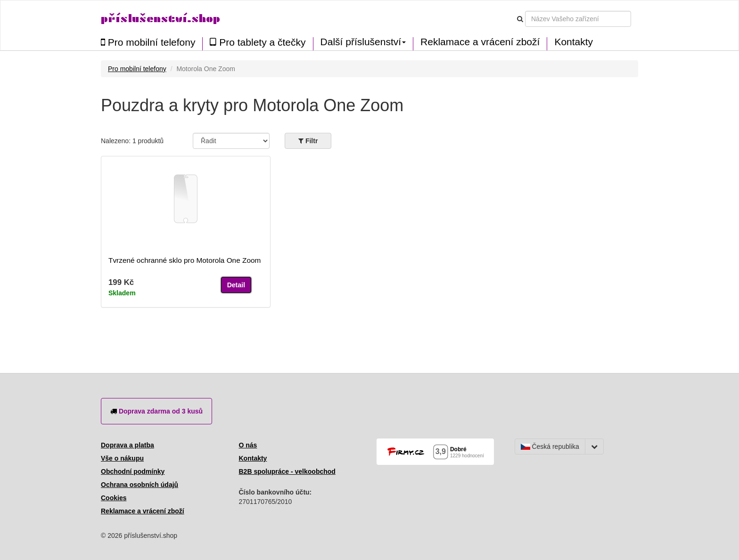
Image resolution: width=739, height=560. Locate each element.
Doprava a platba (127, 445)
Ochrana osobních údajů (140, 485)
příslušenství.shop (160, 19)
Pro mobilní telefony (148, 42)
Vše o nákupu (122, 458)
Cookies (114, 498)
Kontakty (574, 42)
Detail (236, 285)
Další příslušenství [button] (363, 42)
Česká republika (550, 446)
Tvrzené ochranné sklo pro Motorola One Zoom (185, 260)
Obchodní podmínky (133, 471)
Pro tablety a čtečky (258, 42)
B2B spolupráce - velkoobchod (287, 471)
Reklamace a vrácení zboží (480, 42)
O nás (248, 445)
